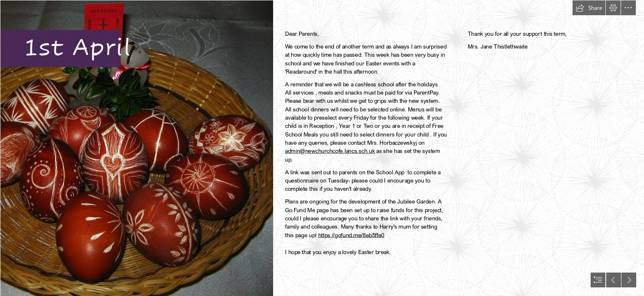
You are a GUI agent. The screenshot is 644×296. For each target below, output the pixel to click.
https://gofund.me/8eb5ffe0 (351, 235)
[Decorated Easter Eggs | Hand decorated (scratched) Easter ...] (136, 148)
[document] (322, 148)
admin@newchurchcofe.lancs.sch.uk (330, 151)
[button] (589, 8)
